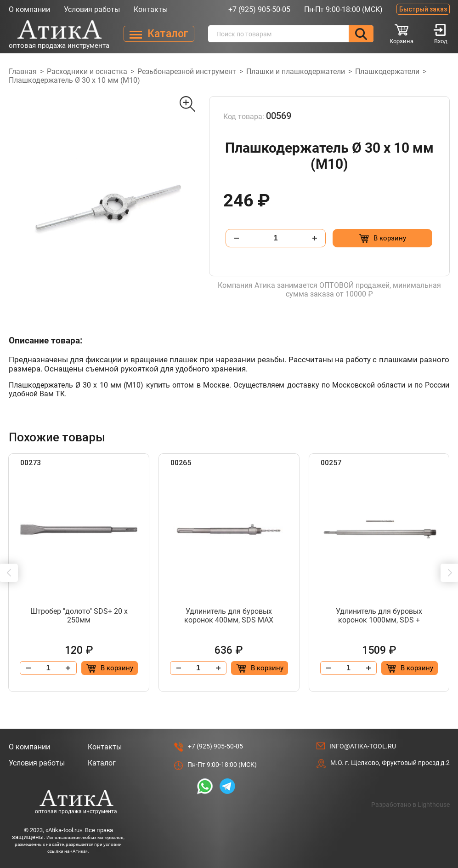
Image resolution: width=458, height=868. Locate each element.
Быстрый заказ (423, 9)
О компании (29, 9)
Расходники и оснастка (87, 71)
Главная (23, 71)
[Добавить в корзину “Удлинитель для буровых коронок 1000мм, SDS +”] (410, 668)
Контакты (151, 9)
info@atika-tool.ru (363, 746)
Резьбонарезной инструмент (187, 71)
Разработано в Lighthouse (410, 805)
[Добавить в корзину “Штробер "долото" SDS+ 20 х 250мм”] (110, 668)
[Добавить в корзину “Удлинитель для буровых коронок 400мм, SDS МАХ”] (259, 668)
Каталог (102, 763)
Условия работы (92, 9)
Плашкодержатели (387, 71)
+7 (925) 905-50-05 (259, 9)
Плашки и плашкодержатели (296, 71)
